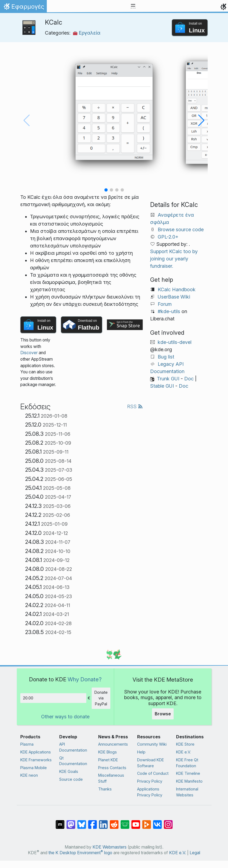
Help (141, 752)
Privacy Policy (150, 781)
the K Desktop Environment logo (80, 853)
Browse (163, 714)
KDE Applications (36, 752)
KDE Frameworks (36, 760)
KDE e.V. (184, 752)
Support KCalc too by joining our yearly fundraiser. (174, 259)
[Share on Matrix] (60, 822)
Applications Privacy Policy (150, 792)
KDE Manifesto (189, 781)
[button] (106, 190)
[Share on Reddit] (114, 822)
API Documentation (73, 747)
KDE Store (185, 744)
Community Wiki (152, 744)
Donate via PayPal (101, 698)
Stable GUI (162, 386)
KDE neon (29, 775)
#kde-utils (169, 311)
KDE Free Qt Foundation (187, 763)
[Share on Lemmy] (125, 822)
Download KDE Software (151, 763)
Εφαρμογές (23, 8)
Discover (29, 353)
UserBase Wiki (174, 297)
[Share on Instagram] (168, 822)
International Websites (187, 792)
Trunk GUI (168, 379)
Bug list (166, 357)
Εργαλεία (87, 33)
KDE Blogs (108, 752)
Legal (195, 853)
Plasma (27, 744)
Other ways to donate (65, 717)
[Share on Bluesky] (82, 822)
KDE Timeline (188, 773)
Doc (189, 379)
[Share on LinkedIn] (103, 822)
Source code (71, 779)
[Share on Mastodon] (71, 822)
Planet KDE (108, 760)
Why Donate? (85, 679)
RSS (135, 406)
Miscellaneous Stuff (111, 778)
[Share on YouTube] (136, 822)
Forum (165, 304)
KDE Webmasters (110, 847)
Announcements (113, 744)
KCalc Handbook (177, 289)
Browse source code (181, 229)
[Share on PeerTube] (147, 822)
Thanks (105, 789)
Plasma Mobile (34, 768)
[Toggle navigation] (133, 6)
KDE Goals (69, 771)
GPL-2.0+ (168, 237)
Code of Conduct (153, 773)
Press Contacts (112, 768)
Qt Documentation (73, 761)
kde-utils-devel (175, 342)
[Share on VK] (157, 822)
